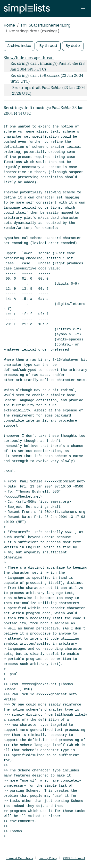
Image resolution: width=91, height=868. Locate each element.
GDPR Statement (74, 858)
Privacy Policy (48, 858)
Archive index (19, 46)
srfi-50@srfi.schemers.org (45, 25)
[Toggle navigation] (83, 8)
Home (9, 25)
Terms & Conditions (20, 858)
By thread (48, 46)
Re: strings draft (25, 75)
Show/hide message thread (29, 57)
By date (73, 46)
